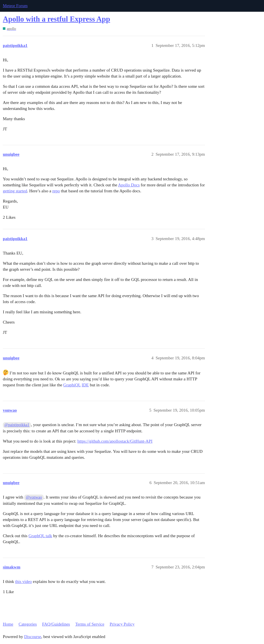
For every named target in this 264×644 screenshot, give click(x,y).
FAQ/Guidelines (56, 624)
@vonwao (34, 497)
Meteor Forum (15, 6)
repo (56, 191)
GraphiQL (72, 385)
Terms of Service (90, 624)
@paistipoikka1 (17, 425)
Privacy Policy (122, 624)
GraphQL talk (40, 536)
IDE (85, 385)
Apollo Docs (129, 185)
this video (23, 582)
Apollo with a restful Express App (56, 19)
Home (8, 624)
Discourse (33, 637)
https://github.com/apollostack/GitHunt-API (115, 441)
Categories (28, 624)
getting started (15, 191)
